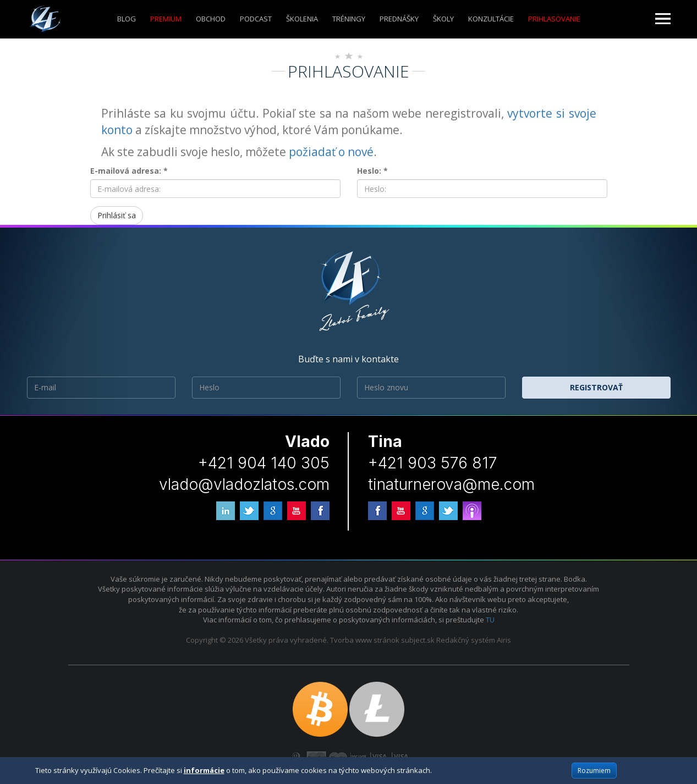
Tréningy (349, 19)
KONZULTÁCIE (491, 19)
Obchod (211, 19)
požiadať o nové (331, 152)
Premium (166, 19)
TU (490, 620)
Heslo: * (372, 171)
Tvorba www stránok (365, 640)
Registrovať (596, 387)
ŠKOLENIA (302, 19)
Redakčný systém (466, 640)
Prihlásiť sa (117, 215)
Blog (127, 19)
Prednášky (399, 19)
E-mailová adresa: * (129, 171)
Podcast (256, 19)
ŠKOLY (443, 19)
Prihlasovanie (554, 19)
